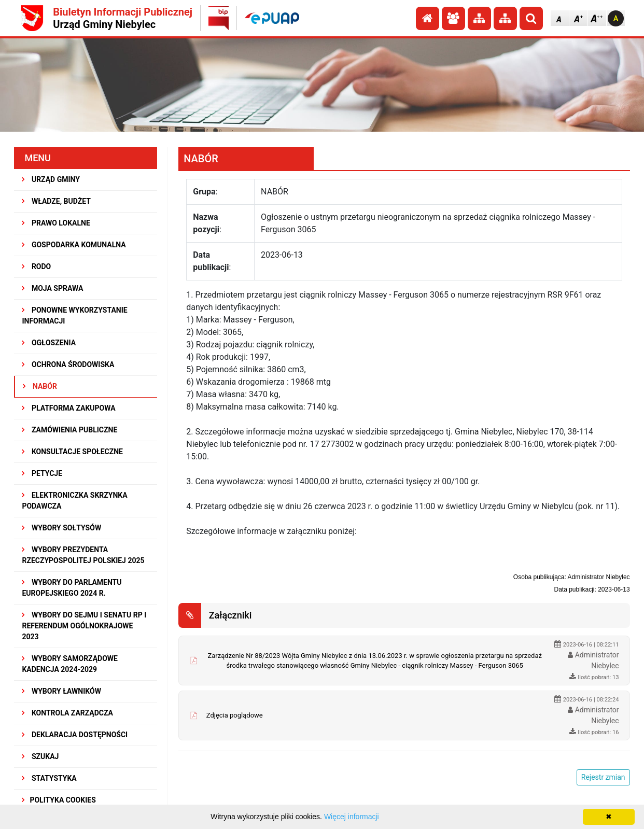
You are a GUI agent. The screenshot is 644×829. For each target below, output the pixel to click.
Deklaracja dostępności (75, 735)
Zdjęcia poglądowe (235, 715)
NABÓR (40, 386)
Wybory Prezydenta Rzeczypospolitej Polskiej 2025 (83, 555)
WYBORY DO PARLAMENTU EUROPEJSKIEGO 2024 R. (72, 588)
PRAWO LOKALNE (56, 223)
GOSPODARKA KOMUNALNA (74, 245)
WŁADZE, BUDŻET (56, 201)
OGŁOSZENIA (49, 343)
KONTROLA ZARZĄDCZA (67, 713)
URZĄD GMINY (51, 179)
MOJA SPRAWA (52, 288)
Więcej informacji (352, 817)
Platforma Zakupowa (68, 408)
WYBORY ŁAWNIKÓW (61, 691)
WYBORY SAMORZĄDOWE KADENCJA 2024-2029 (70, 664)
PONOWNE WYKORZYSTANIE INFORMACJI (74, 315)
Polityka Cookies (59, 800)
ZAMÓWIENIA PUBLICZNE (69, 430)
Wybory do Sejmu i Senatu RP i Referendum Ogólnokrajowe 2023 (84, 626)
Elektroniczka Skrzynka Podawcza (74, 501)
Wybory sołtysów (61, 528)
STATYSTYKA (49, 778)
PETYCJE (42, 473)
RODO (36, 266)
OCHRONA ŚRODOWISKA (68, 364)
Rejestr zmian (603, 777)
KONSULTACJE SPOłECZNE (72, 452)
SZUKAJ (40, 756)
